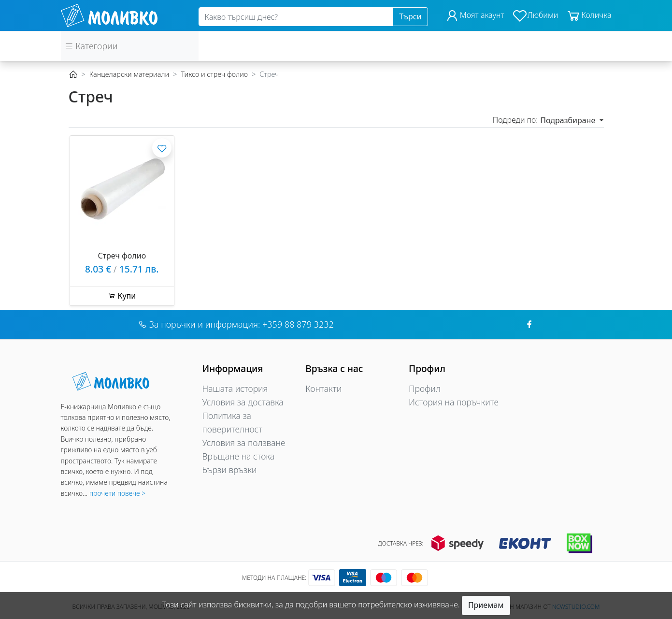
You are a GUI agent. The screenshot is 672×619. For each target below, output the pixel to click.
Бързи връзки (230, 470)
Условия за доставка (243, 402)
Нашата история (235, 389)
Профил (425, 389)
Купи (122, 296)
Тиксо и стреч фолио (214, 74)
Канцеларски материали (129, 74)
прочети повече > (117, 493)
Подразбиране (569, 120)
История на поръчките (454, 402)
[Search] (296, 17)
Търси (410, 16)
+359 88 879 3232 (298, 324)
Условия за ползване (244, 443)
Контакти (323, 389)
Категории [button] (91, 46)
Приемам (486, 605)
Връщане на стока (239, 456)
